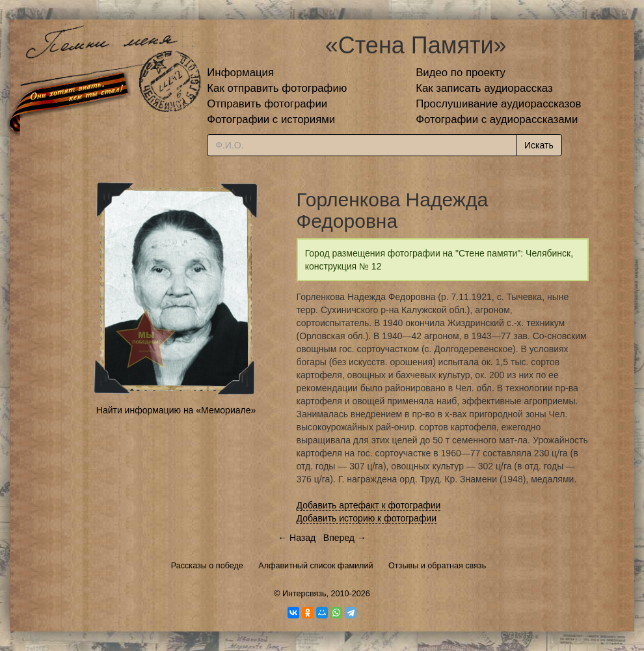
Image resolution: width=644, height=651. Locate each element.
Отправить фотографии (267, 104)
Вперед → (345, 538)
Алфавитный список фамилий (315, 566)
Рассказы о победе (207, 566)
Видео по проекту (461, 73)
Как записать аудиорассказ (484, 88)
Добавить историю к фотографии (367, 518)
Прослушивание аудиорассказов (498, 104)
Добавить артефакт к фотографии (369, 505)
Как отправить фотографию (277, 88)
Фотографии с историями (271, 119)
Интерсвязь (304, 594)
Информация (240, 73)
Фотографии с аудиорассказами (497, 119)
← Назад (297, 538)
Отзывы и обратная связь (437, 566)
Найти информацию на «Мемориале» (176, 410)
